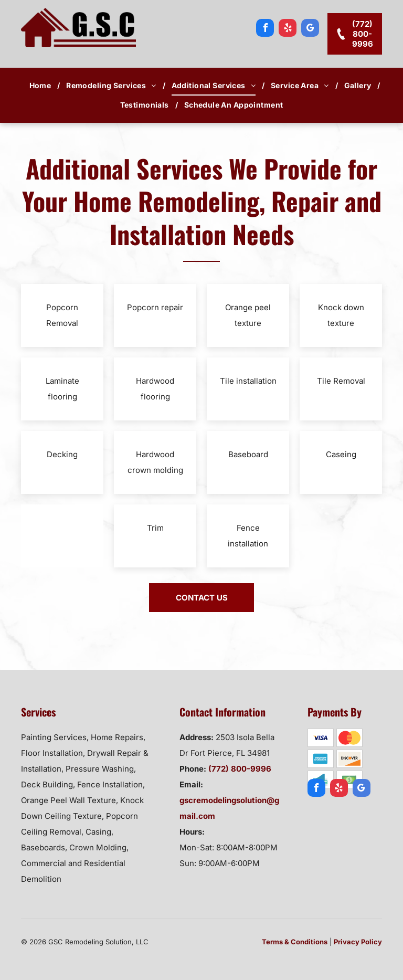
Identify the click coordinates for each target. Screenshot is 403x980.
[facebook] (265, 29)
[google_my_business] (310, 29)
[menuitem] (42, 86)
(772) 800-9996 (240, 769)
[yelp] (288, 29)
